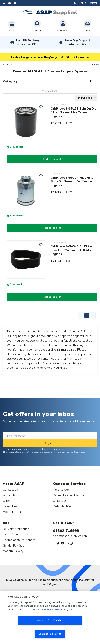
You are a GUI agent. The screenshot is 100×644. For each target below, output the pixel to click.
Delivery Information (16, 529)
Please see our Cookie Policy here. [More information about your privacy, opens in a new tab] (54, 610)
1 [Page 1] (87, 315)
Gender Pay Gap (13, 545)
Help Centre (61, 490)
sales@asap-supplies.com (70, 536)
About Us (9, 495)
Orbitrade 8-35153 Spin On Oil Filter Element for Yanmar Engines (73, 112)
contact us (85, 341)
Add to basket (52, 159)
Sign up (50, 443)
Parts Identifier (62, 506)
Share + (95, 64)
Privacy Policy (56, 452)
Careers (8, 501)
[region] (50, 618)
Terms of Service (73, 452)
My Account (63, 26)
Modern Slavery (13, 551)
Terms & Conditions (15, 534)
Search (37, 26)
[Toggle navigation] (12, 26)
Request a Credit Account (70, 495)
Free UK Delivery (28, 42)
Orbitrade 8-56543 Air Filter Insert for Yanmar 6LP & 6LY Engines (72, 250)
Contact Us (60, 501)
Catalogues (10, 490)
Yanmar (9, 64)
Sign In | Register (85, 3)
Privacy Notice (57, 449)
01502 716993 (66, 531)
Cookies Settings (50, 634)
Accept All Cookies (50, 620)
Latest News (11, 506)
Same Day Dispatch (77, 42)
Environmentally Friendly (19, 540)
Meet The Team (13, 512)
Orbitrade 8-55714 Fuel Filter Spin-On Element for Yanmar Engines (73, 181)
